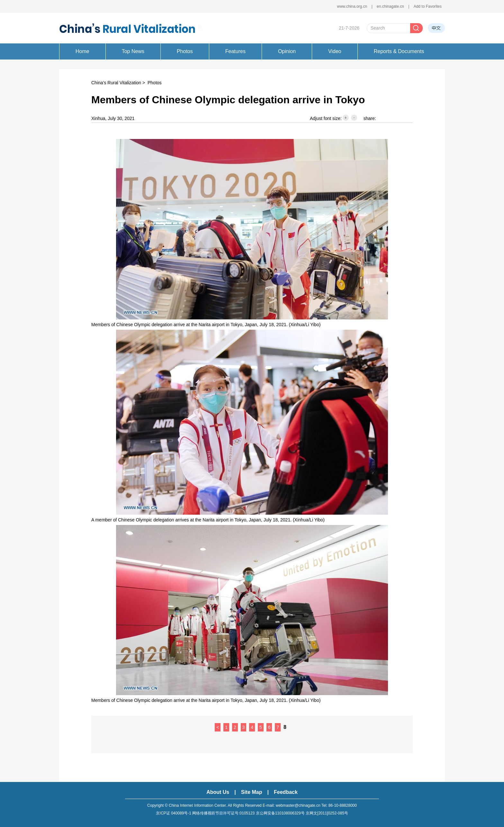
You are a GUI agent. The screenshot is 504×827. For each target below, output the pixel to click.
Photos (155, 83)
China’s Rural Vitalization (116, 83)
